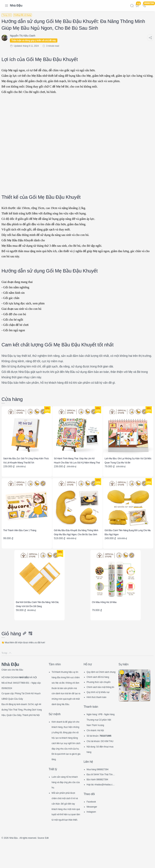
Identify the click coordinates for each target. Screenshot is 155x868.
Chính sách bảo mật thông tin (101, 690)
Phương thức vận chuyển (100, 685)
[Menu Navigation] (7, 6)
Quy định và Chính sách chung (100, 675)
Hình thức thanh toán (99, 699)
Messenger (93, 825)
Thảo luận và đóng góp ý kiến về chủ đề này (36, 40)
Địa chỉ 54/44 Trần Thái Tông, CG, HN (101, 793)
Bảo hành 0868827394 (100, 798)
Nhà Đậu (16, 6)
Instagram (92, 830)
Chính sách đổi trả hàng (100, 679)
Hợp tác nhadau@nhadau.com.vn (101, 803)
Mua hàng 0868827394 (100, 788)
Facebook (92, 820)
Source (48, 861)
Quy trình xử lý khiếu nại (100, 694)
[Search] (132, 6)
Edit (55, 861)
